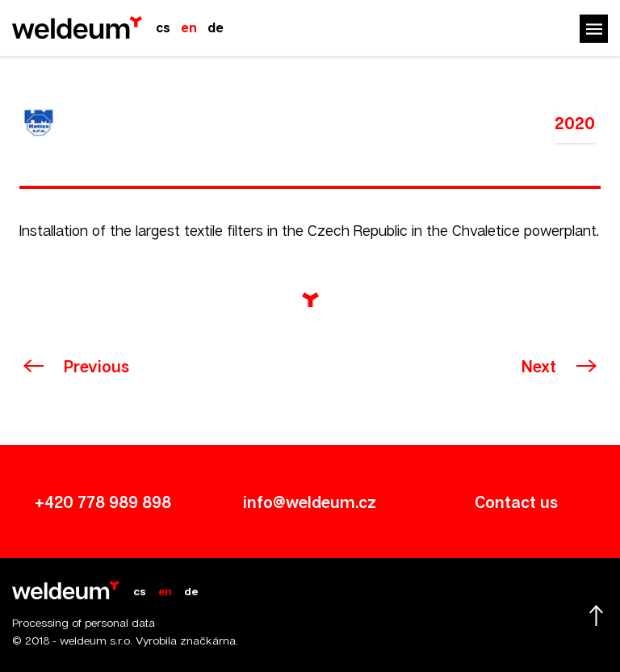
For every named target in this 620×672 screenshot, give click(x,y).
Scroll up (596, 615)
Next (539, 366)
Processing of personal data (84, 622)
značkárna (208, 640)
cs (163, 27)
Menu (594, 29)
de (216, 27)
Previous (96, 366)
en (189, 27)
